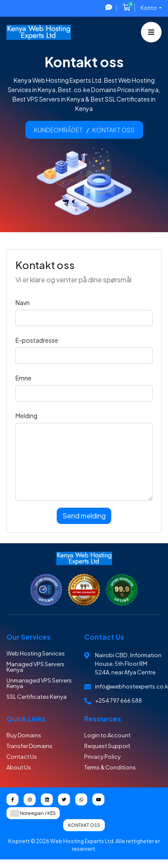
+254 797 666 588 (118, 700)
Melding (26, 416)
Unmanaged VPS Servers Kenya (39, 683)
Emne (23, 378)
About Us (19, 767)
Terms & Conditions (110, 767)
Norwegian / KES (33, 813)
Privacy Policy (102, 757)
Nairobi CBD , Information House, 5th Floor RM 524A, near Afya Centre (128, 664)
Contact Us (22, 757)
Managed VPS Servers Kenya (35, 667)
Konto (149, 8)
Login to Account (107, 735)
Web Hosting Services (36, 653)
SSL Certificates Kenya (37, 697)
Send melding (84, 516)
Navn (23, 302)
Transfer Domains (29, 746)
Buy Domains (24, 735)
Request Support (107, 746)
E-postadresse (37, 340)
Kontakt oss (84, 825)
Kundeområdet (58, 130)
